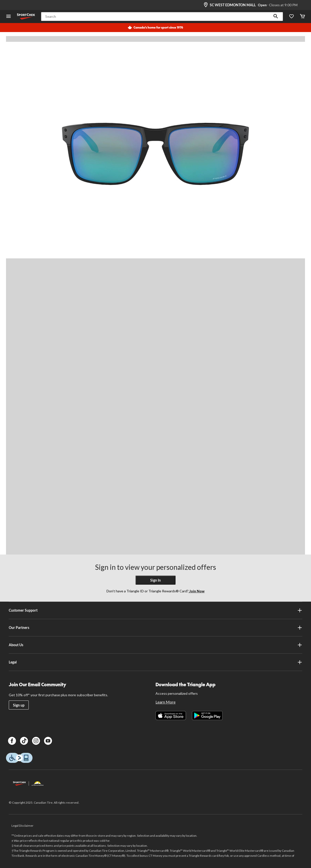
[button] (276, 17)
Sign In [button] (155, 580)
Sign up (19, 705)
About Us (155, 645)
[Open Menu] (8, 17)
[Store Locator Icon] (206, 5)
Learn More (165, 702)
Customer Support (155, 610)
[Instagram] (36, 741)
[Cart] (302, 17)
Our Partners (155, 628)
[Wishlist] (291, 17)
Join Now (196, 591)
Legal (155, 662)
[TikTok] (24, 741)
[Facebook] (12, 741)
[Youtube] (48, 741)
